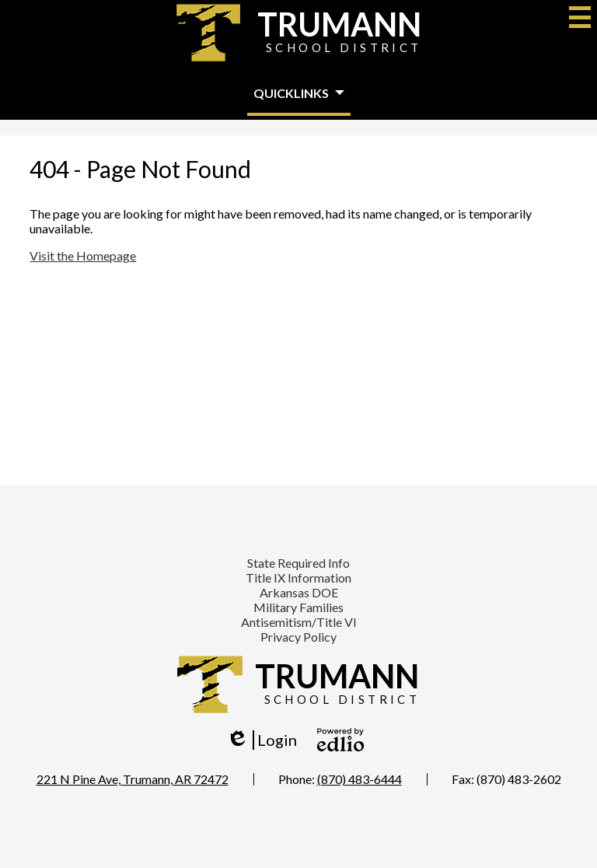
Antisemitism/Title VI (299, 622)
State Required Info (298, 563)
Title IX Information (298, 577)
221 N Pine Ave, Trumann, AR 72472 (133, 779)
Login (262, 740)
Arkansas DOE (299, 592)
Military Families (298, 607)
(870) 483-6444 (360, 779)
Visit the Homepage (83, 255)
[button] (299, 94)
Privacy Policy (298, 637)
